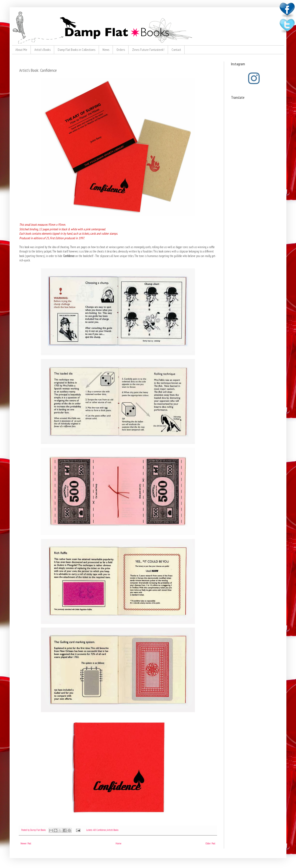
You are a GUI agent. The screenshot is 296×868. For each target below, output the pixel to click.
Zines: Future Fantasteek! (148, 50)
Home (118, 843)
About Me (21, 50)
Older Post (210, 843)
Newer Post (26, 843)
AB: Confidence (100, 830)
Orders (121, 50)
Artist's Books (42, 50)
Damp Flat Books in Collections (77, 50)
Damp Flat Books (38, 830)
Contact (176, 50)
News (106, 50)
